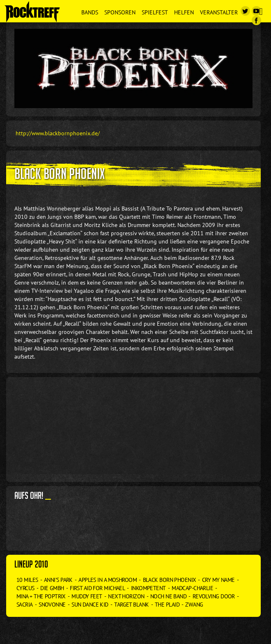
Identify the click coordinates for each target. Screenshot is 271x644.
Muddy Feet (87, 596)
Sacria (25, 605)
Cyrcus (25, 588)
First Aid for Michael (97, 588)
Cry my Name (218, 580)
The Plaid (167, 605)
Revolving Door (214, 596)
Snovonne (52, 605)
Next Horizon (126, 596)
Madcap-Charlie (192, 588)
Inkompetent (148, 588)
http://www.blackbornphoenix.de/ (58, 133)
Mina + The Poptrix (41, 596)
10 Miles (27, 580)
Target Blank (131, 605)
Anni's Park (58, 580)
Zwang (194, 605)
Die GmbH (52, 588)
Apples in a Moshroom (108, 580)
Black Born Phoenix (170, 580)
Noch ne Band (168, 596)
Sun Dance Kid (90, 605)
